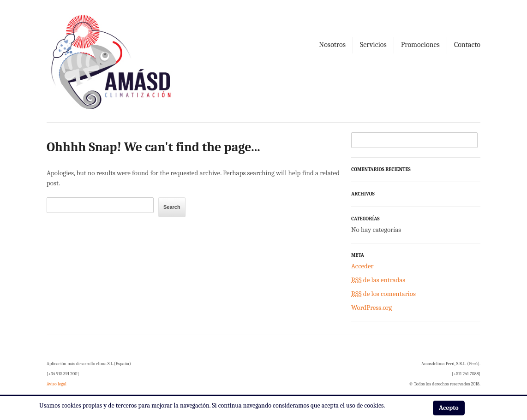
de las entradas (378, 280)
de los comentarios (383, 294)
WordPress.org (371, 308)
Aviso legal (57, 384)
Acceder (362, 266)
